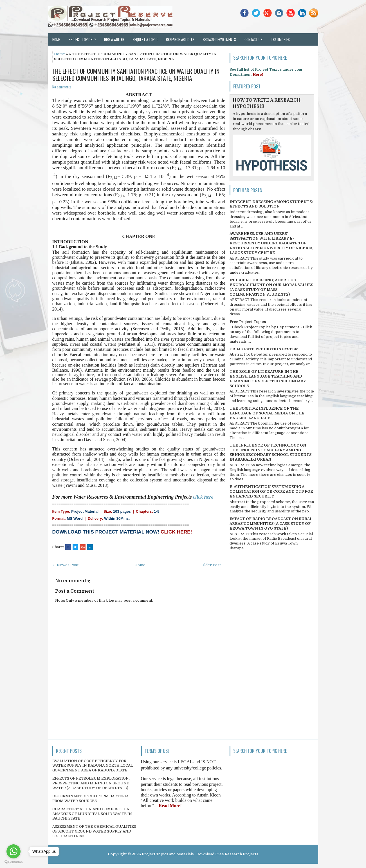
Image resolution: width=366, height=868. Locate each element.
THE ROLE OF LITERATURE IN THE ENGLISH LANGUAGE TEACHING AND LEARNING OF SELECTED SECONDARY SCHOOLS (268, 379)
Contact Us (253, 39)
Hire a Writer (114, 39)
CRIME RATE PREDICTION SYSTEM (264, 349)
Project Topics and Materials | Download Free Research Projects (200, 854)
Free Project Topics (248, 322)
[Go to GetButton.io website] (14, 862)
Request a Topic (145, 39)
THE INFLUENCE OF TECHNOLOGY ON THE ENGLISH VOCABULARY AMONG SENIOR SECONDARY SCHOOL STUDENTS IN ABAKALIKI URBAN (270, 452)
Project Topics (84, 38)
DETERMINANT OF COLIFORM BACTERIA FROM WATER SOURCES (90, 798)
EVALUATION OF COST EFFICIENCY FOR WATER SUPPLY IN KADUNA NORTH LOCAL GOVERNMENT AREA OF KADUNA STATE (93, 766)
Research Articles (180, 39)
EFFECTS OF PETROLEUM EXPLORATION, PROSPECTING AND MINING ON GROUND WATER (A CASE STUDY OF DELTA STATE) (91, 783)
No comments (62, 87)
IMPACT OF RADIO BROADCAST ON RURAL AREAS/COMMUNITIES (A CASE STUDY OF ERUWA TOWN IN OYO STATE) (271, 524)
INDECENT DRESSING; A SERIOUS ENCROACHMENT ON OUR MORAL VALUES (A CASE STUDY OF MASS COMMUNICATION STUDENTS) (271, 287)
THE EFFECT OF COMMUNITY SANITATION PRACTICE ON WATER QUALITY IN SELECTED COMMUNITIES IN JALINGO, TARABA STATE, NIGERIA (136, 74)
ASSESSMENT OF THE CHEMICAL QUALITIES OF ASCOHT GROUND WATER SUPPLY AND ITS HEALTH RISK (94, 831)
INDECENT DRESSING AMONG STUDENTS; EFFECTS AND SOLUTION (271, 204)
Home (56, 39)
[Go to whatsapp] (14, 851)
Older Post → (213, 565)
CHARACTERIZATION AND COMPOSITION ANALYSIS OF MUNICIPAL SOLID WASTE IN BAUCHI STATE (92, 814)
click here (203, 497)
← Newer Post (65, 565)
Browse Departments (219, 39)
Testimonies (280, 39)
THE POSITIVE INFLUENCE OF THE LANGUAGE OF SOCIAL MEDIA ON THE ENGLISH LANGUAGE (267, 413)
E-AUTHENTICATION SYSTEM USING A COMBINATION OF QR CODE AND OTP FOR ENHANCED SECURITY (271, 491)
